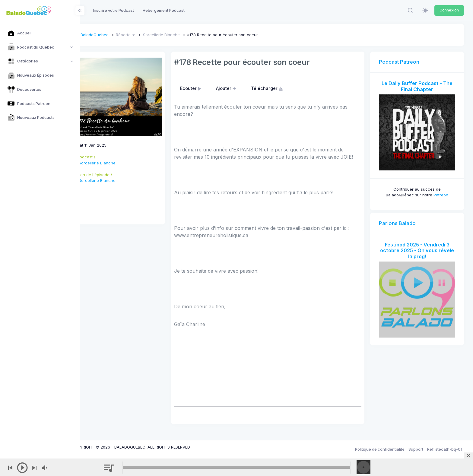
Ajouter (240, 88)
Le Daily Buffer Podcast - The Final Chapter (419, 86)
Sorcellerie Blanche (179, 35)
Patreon (443, 191)
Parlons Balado (402, 219)
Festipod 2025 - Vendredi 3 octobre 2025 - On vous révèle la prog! (419, 246)
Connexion (449, 10)
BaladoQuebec (112, 35)
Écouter (205, 88)
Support (416, 449)
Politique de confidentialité (380, 449)
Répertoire (143, 35)
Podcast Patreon (404, 62)
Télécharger (281, 88)
